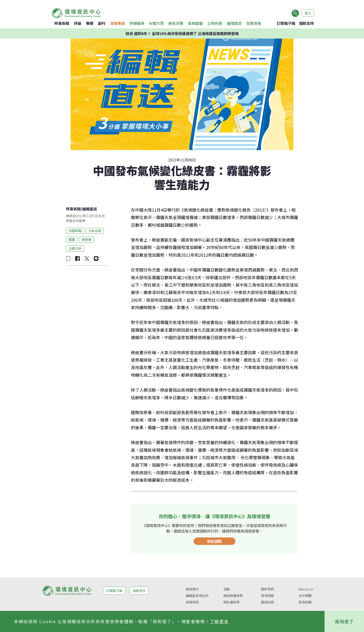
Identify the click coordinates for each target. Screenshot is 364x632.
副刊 (102, 23)
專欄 (90, 23)
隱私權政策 (231, 602)
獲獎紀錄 (267, 602)
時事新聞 (62, 23)
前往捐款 (214, 541)
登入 (308, 13)
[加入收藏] (68, 259)
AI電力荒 (156, 23)
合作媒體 (305, 596)
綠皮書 (87, 239)
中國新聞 (75, 231)
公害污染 (75, 248)
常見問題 (267, 596)
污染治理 (95, 231)
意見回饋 (305, 602)
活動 (227, 589)
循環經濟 (234, 23)
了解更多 (219, 621)
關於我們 (267, 589)
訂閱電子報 (286, 23)
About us (306, 589)
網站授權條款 (233, 596)
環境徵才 (192, 589)
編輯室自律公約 (197, 596)
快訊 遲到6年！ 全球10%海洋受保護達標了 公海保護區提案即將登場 (182, 33)
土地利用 (215, 23)
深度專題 (117, 23)
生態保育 (254, 23)
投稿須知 (192, 602)
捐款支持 (306, 23)
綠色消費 (176, 23)
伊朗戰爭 (137, 23)
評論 (78, 23)
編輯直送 (90, 209)
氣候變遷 (195, 23)
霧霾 (72, 239)
